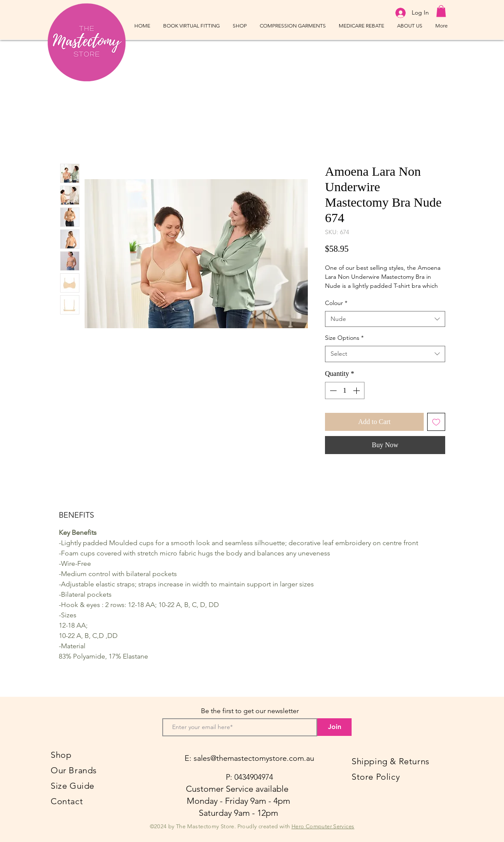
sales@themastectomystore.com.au (254, 758)
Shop (61, 755)
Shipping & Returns (391, 761)
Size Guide (73, 786)
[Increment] (357, 390)
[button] (441, 11)
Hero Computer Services (323, 826)
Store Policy (376, 777)
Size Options (344, 338)
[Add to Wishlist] (436, 422)
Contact (67, 801)
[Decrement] (332, 390)
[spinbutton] (345, 390)
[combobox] (385, 319)
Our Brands (74, 770)
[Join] (334, 727)
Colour (336, 303)
